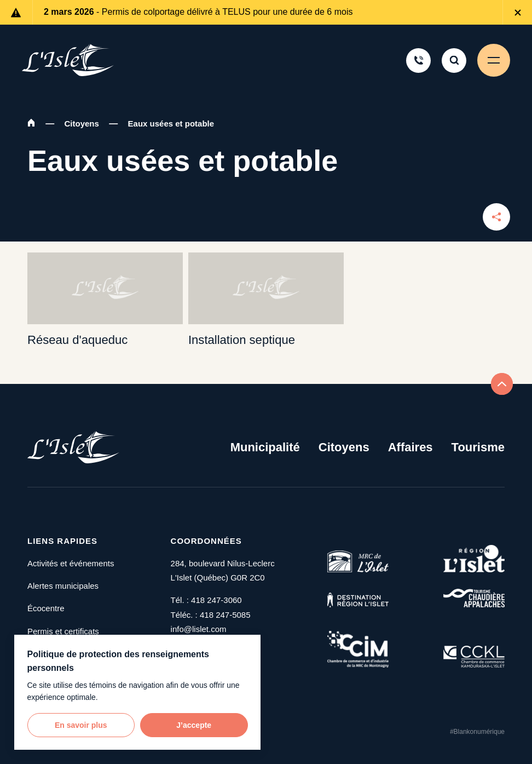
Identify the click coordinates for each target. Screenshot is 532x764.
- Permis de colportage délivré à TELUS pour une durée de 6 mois (198, 12)
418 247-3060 (216, 600)
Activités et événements (71, 563)
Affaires (410, 447)
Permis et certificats (63, 631)
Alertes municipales (63, 586)
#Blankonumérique (477, 732)
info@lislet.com (199, 629)
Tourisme (478, 447)
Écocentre (46, 608)
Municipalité (265, 447)
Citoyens (82, 123)
